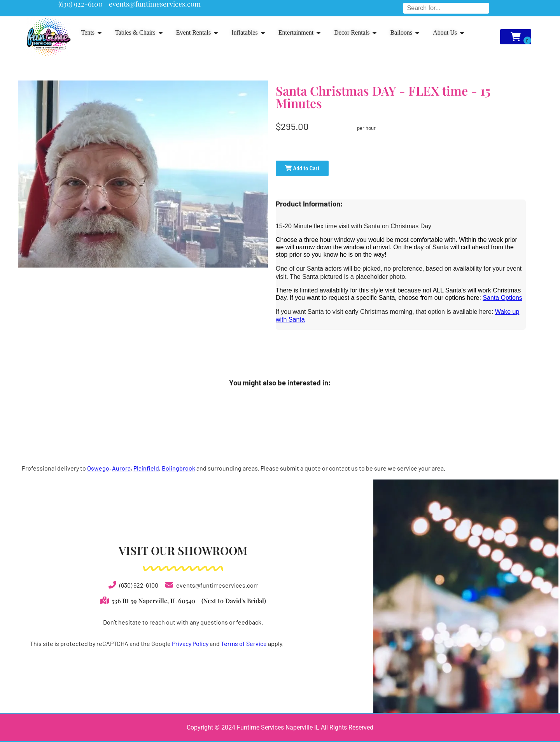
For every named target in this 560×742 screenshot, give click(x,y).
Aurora (121, 468)
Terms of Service (244, 643)
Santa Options (502, 298)
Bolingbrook (178, 468)
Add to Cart (302, 168)
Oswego (98, 468)
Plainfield (146, 468)
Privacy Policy (190, 643)
